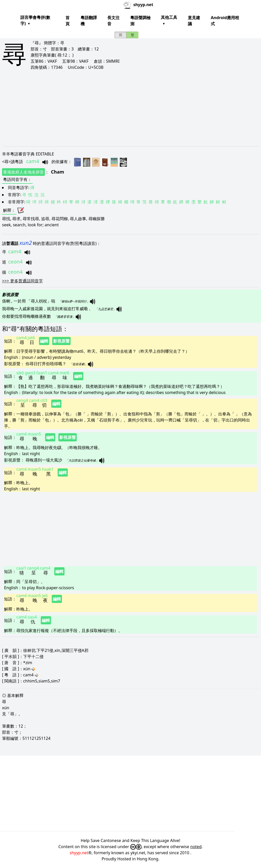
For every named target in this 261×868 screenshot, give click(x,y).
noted (196, 847)
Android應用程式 (225, 21)
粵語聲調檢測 (140, 21)
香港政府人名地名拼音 (23, 172)
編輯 (44, 341)
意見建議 (194, 21)
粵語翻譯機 (89, 21)
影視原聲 (61, 341)
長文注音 (113, 21)
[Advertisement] (130, 108)
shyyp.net (79, 853)
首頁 (68, 21)
